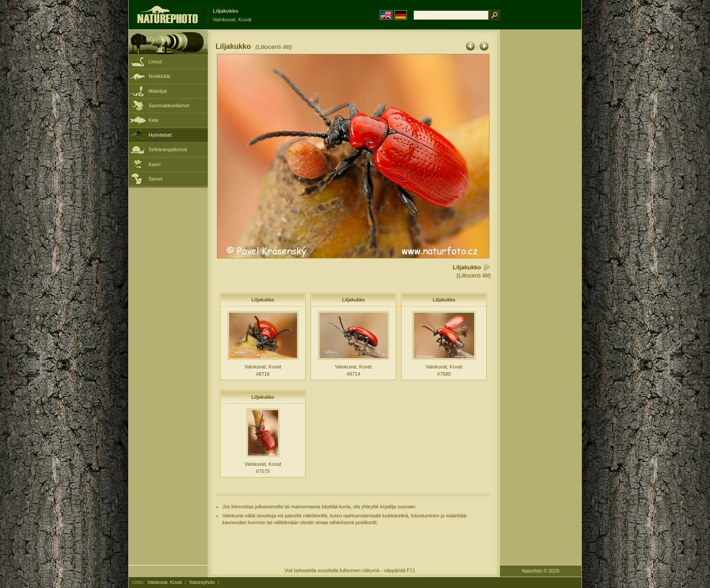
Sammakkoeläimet (169, 105)
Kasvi (155, 164)
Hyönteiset (160, 135)
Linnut (155, 62)
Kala (154, 120)
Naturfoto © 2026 (541, 571)
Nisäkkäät (159, 76)
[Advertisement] (541, 174)
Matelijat (158, 91)
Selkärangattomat (168, 149)
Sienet (156, 179)
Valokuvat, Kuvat (165, 582)
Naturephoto (202, 582)
